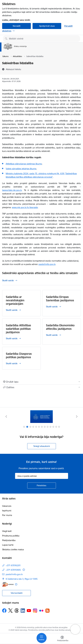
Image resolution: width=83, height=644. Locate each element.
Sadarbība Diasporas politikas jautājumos (19, 355)
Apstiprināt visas (47, 26)
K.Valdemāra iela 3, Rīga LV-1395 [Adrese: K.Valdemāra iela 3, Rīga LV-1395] (22, 579)
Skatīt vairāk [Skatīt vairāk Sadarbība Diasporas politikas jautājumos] (12, 363)
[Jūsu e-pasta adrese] (42, 476)
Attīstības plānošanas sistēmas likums (24, 164)
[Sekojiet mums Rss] (47, 611)
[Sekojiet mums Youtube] (29, 610)
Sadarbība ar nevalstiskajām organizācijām (15, 300)
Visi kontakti (17, 593)
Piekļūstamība (9, 540)
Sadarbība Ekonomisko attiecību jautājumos (60, 327)
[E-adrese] (8, 584)
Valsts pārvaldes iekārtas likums (21, 169)
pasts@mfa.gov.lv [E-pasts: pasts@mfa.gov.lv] (14, 574)
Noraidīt (17, 26)
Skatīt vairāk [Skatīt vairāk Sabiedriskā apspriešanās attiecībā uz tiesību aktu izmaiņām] (8, 280)
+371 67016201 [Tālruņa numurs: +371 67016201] (13, 565)
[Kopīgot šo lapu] (41, 387)
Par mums (7, 515)
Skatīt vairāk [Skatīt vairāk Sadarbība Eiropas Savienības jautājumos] (52, 307)
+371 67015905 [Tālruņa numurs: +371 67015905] (13, 570)
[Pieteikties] (42, 486)
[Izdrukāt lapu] (41, 382)
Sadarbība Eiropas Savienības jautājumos (60, 299)
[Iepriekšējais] (6, 416)
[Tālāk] (77, 416)
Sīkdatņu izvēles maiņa (13, 549)
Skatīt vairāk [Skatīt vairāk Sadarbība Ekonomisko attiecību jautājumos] (52, 335)
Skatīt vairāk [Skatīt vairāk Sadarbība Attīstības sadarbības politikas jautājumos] (12, 338)
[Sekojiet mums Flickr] (41, 610)
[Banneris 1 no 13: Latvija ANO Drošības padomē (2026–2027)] (42, 417)
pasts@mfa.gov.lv (47, 264)
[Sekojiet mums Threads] (17, 611)
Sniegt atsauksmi (42, 446)
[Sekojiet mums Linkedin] (23, 611)
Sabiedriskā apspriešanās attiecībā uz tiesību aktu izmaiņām (40, 273)
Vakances (7, 506)
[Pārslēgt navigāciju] (42, 638)
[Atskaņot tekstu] (13, 69)
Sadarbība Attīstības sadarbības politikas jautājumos (18, 329)
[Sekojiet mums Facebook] (4, 611)
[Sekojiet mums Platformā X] (10, 611)
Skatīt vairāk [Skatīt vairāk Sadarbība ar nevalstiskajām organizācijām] (12, 310)
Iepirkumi (7, 511)
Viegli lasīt (7, 531)
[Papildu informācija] (24, 570)
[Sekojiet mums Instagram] (35, 611)
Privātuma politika (11, 536)
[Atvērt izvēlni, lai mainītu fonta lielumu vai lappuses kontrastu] (62, 639)
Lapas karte (8, 545)
